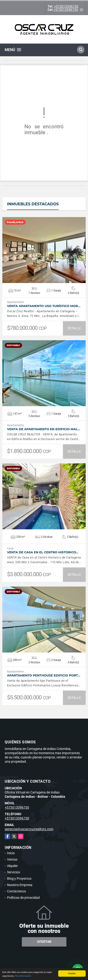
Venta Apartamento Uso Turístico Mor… (44, 306)
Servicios (13, 872)
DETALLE (74, 328)
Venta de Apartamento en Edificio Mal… (44, 429)
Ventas (12, 859)
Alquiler (12, 866)
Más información (23, 976)
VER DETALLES (44, 250)
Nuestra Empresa (20, 885)
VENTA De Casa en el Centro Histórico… (43, 552)
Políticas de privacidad (23, 898)
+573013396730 (66, 6)
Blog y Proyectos (19, 879)
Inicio (11, 853)
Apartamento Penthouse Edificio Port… (44, 675)
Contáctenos (16, 891)
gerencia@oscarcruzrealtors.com (29, 829)
